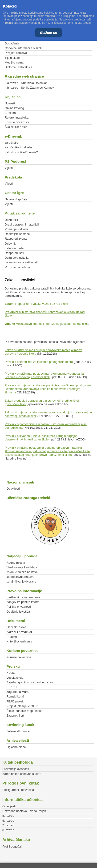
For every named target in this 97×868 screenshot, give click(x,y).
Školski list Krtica (16, 127)
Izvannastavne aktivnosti (21, 262)
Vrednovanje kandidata (22, 567)
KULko (11, 673)
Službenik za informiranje (23, 597)
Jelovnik (10, 244)
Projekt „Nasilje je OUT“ (22, 706)
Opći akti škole (16, 627)
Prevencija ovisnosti (16, 769)
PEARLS (12, 687)
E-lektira (10, 113)
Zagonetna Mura (17, 692)
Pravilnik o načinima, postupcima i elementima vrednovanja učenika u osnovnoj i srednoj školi (44, 375)
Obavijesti (13, 489)
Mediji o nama (14, 62)
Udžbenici (11, 220)
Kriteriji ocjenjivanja (19, 641)
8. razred (8, 830)
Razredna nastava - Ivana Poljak (24, 811)
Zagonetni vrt (15, 715)
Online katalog (14, 108)
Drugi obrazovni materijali (22, 224)
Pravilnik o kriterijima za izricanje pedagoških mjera (39, 362)
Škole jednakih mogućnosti (24, 711)
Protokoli (12, 637)
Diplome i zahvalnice (18, 67)
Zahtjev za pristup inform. (23, 602)
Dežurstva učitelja (17, 258)
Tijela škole (12, 58)
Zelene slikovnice (18, 731)
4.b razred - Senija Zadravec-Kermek (29, 88)
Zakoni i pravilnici (19, 632)
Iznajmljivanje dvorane (21, 581)
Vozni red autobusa (18, 267)
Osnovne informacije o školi (23, 48)
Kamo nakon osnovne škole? (22, 774)
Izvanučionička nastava (22, 572)
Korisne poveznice (17, 122)
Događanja (12, 43)
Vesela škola (15, 678)
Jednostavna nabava (20, 577)
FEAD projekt (15, 701)
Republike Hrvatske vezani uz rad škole (36, 304)
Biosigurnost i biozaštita (18, 790)
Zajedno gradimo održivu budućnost (30, 682)
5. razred (8, 816)
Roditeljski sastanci (18, 234)
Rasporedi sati (14, 253)
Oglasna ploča (16, 747)
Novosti (10, 103)
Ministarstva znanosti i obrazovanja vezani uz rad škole (47, 324)
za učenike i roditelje (18, 147)
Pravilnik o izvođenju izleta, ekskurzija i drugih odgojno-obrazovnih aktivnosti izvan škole (42, 438)
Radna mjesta (16, 563)
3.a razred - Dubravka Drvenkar (26, 83)
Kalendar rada (14, 248)
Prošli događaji (12, 846)
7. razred (8, 825)
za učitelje (11, 143)
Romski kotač (15, 696)
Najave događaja (16, 199)
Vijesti (9, 168)
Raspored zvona (16, 239)
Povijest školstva (16, 53)
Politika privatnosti (18, 607)
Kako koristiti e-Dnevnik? (21, 152)
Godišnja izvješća (18, 612)
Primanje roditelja (16, 229)
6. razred (8, 821)
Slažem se (49, 33)
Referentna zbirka (17, 117)
